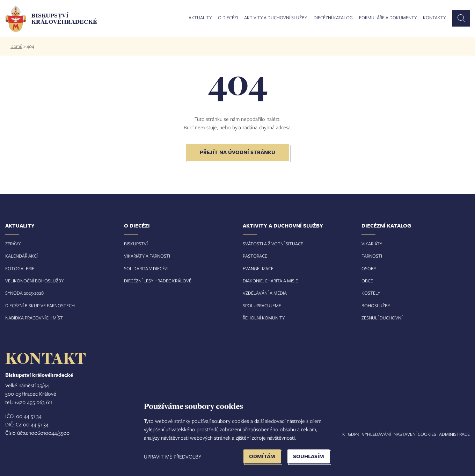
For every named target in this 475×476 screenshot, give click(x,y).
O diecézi (228, 18)
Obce (367, 281)
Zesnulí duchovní (382, 318)
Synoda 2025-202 (23, 293)
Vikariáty (372, 244)
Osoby (369, 268)
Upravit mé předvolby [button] (173, 456)
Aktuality (200, 18)
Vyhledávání (376, 434)
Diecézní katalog (333, 18)
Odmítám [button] (262, 456)
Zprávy (13, 244)
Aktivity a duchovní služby (276, 18)
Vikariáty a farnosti (147, 256)
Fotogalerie (20, 268)
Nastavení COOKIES (415, 434)
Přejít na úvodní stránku (237, 152)
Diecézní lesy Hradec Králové (158, 281)
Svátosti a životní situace (273, 244)
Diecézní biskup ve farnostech (40, 305)
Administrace (454, 434)
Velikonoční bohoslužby (34, 281)
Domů (16, 46)
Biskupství (136, 244)
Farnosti (372, 256)
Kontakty (434, 18)
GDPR (353, 434)
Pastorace (255, 256)
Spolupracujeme (262, 305)
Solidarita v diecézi (146, 268)
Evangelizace (258, 268)
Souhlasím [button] (309, 456)
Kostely (371, 293)
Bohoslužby (376, 305)
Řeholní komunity (264, 318)
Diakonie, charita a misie (270, 281)
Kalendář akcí (21, 256)
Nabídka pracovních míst (34, 318)
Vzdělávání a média (265, 293)
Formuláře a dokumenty (388, 18)
